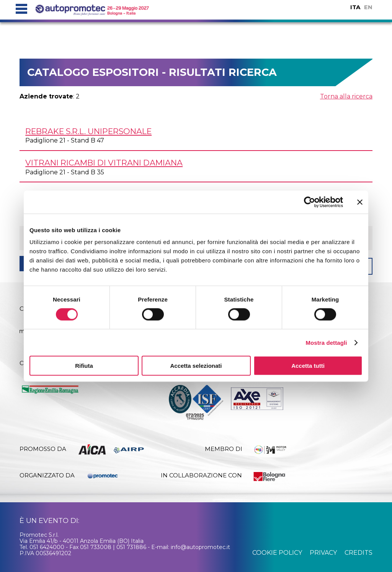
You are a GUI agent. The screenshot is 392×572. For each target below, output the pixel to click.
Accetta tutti (308, 366)
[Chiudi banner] (360, 202)
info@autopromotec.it (200, 547)
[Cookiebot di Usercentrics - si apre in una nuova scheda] (310, 202)
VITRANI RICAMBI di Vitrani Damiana (104, 163)
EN (368, 7)
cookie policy (277, 553)
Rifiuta (84, 366)
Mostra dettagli (326, 342)
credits (359, 553)
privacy (323, 553)
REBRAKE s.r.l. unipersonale (88, 131)
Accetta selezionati (196, 366)
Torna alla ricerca (346, 96)
